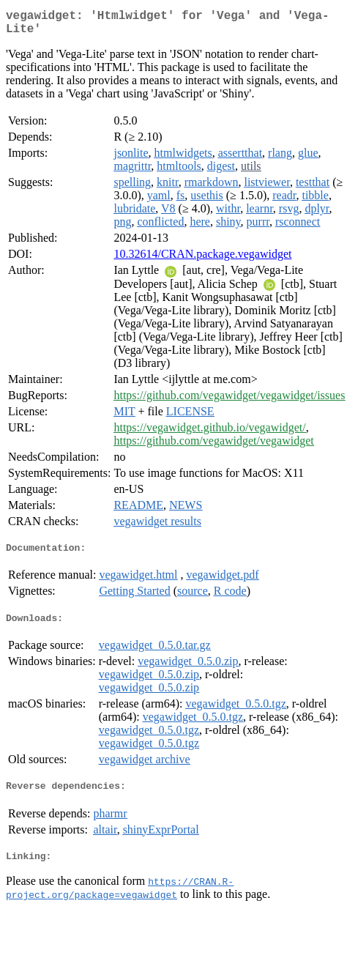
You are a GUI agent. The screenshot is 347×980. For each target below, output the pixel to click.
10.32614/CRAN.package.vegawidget (202, 260)
